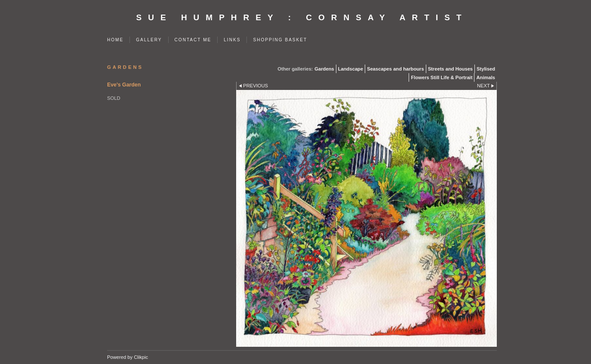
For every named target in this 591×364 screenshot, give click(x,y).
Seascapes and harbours (395, 69)
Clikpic (141, 357)
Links (232, 40)
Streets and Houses (450, 69)
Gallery (149, 40)
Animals (486, 77)
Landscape (351, 69)
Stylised (486, 69)
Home (115, 40)
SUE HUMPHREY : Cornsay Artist (302, 17)
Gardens (324, 69)
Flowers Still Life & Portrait (442, 77)
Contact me (193, 40)
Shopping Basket (280, 40)
